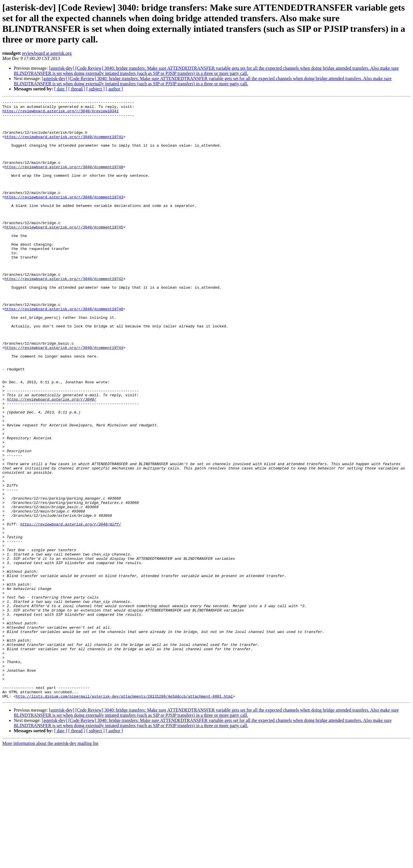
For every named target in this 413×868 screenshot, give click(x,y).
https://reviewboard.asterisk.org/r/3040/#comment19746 (64, 351)
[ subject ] (96, 89)
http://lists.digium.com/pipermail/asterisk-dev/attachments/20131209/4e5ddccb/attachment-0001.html (124, 816)
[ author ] (114, 89)
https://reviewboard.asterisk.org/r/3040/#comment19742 (64, 315)
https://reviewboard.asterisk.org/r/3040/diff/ (70, 609)
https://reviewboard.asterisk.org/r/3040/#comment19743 (64, 217)
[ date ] (61, 89)
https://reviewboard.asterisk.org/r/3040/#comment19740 (64, 180)
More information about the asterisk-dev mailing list (50, 863)
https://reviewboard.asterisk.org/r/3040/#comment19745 (64, 253)
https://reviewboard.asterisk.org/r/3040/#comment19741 (64, 144)
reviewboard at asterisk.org (47, 53)
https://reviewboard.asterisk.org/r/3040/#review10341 (61, 113)
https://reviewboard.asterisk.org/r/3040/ (52, 459)
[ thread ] (77, 89)
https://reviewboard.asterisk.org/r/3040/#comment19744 (64, 397)
